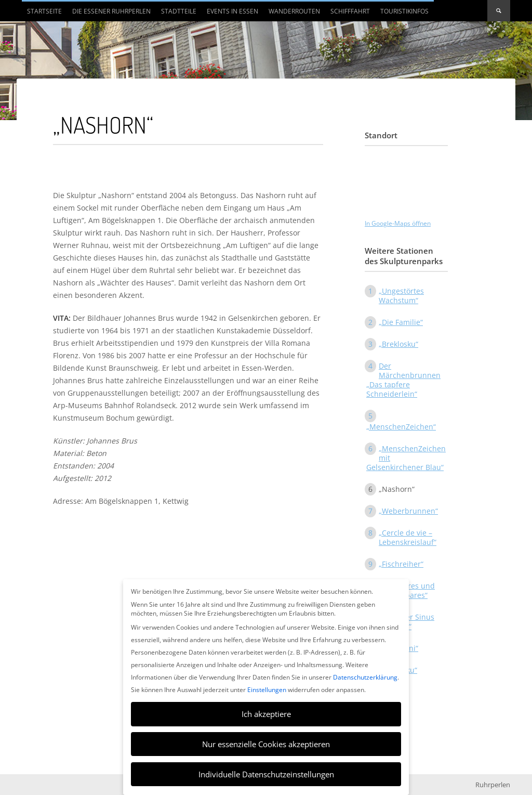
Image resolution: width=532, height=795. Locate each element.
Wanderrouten (294, 11)
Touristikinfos (404, 11)
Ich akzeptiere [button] (266, 714)
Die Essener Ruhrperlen (111, 11)
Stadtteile (179, 11)
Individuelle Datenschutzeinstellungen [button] (266, 774)
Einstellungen (267, 690)
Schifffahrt (350, 11)
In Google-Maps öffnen (398, 223)
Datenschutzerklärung (365, 677)
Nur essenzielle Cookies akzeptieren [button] (266, 744)
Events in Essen (232, 11)
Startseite (44, 11)
